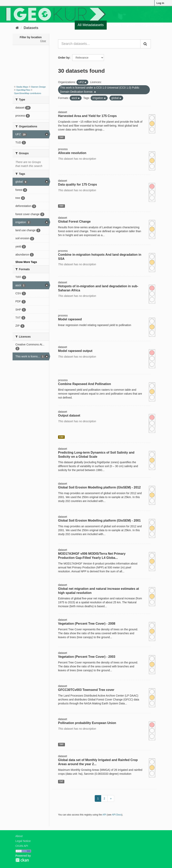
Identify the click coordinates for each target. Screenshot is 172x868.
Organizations (152, 25)
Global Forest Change (74, 222)
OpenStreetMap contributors (28, 93)
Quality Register (123, 25)
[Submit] (146, 44)
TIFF (61, 137)
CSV (61, 437)
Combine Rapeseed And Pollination (85, 384)
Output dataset (69, 415)
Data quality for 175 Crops (77, 184)
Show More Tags (26, 262)
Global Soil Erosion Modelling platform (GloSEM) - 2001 (99, 521)
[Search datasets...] (99, 44)
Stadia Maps (22, 87)
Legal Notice (23, 841)
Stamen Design (38, 87)
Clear (43, 41)
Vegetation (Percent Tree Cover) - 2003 (87, 657)
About (19, 836)
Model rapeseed (70, 319)
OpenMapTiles (23, 90)
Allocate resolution (72, 153)
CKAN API (22, 846)
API (104, 815)
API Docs (117, 815)
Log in (160, 3)
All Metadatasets (91, 25)
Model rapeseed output (75, 351)
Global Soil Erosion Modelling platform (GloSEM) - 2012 (99, 487)
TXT (61, 781)
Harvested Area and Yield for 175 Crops (87, 116)
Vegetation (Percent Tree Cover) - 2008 (87, 624)
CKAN (22, 860)
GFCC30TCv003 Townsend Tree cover (86, 690)
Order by (64, 58)
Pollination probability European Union (87, 723)
